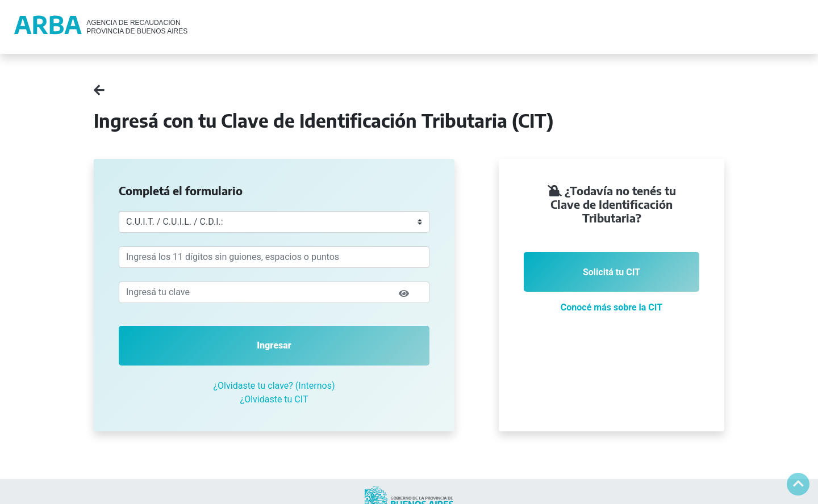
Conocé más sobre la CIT (612, 307)
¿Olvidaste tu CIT (274, 399)
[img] (404, 293)
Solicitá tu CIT (612, 272)
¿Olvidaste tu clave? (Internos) (274, 386)
